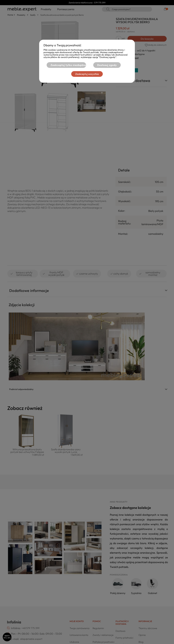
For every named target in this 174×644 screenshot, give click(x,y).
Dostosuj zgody (107, 65)
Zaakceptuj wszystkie (87, 74)
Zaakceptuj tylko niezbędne (68, 65)
